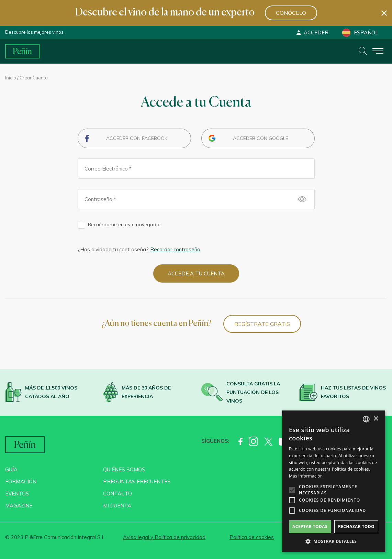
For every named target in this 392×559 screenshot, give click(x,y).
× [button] (376, 419)
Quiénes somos (124, 469)
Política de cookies (252, 537)
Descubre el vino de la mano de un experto (165, 13)
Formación (21, 481)
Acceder (312, 32)
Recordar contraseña (175, 249)
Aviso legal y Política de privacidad (164, 537)
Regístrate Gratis (262, 324)
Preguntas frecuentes (137, 481)
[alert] (334, 481)
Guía (11, 469)
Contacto (117, 494)
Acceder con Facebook (137, 138)
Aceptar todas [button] (310, 527)
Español (360, 33)
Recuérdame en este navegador (125, 224)
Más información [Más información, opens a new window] (306, 476)
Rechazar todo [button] (356, 527)
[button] (334, 541)
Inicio (11, 78)
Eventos (17, 494)
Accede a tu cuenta (196, 273)
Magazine (19, 506)
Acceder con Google (261, 138)
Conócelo (291, 13)
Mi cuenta (117, 506)
